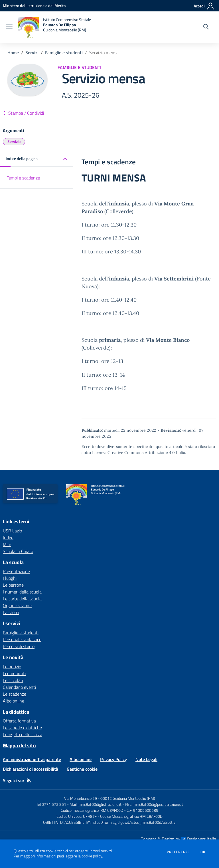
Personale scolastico (22, 639)
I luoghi (10, 578)
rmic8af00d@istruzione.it (100, 804)
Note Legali (146, 759)
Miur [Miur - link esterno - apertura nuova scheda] (7, 544)
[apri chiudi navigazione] (9, 27)
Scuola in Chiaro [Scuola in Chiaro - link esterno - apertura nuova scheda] (18, 551)
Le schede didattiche (22, 728)
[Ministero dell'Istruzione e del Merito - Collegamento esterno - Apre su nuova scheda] (34, 6)
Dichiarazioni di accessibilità (31, 769)
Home (13, 53)
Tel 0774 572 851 (51, 804)
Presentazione (16, 571)
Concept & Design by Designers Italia (178, 839)
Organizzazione (17, 605)
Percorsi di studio (19, 646)
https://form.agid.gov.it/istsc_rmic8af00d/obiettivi (134, 822)
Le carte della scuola (22, 599)
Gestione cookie (82, 769)
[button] (36, 159)
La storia (11, 612)
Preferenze (178, 852)
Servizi (32, 53)
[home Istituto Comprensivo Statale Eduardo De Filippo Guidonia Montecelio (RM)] (55, 27)
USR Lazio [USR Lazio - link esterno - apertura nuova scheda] (12, 531)
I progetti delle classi (22, 734)
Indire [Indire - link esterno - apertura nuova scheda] (8, 538)
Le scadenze (15, 694)
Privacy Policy (113, 759)
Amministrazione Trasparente (32, 759)
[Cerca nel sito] (206, 27)
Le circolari (13, 680)
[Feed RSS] (29, 780)
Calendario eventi (19, 687)
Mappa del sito (19, 745)
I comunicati (14, 673)
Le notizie (12, 667)
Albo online (14, 701)
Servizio (14, 141)
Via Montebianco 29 (81, 798)
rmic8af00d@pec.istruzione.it (158, 804)
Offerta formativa (19, 721)
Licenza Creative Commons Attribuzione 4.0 (133, 453)
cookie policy (92, 856)
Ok (203, 852)
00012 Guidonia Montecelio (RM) (128, 798)
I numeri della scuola (22, 592)
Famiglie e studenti (64, 53)
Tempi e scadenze (23, 178)
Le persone (13, 585)
